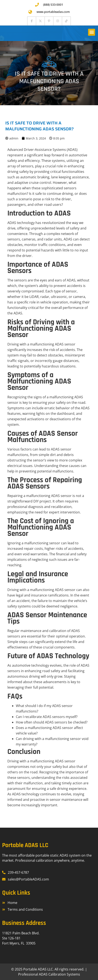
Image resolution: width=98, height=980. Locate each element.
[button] (92, 32)
